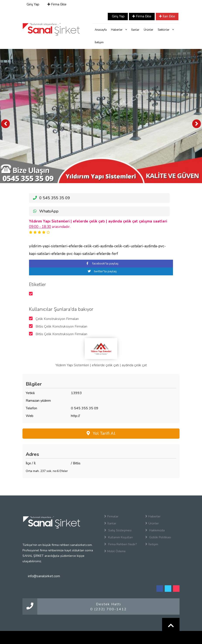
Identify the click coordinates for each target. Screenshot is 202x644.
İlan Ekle (167, 16)
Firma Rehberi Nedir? (121, 544)
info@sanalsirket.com (44, 576)
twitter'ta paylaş (101, 271)
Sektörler (166, 30)
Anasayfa (101, 30)
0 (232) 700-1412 (109, 609)
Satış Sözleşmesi (118, 530)
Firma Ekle (57, 4)
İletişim (99, 42)
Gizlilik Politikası (158, 537)
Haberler (119, 30)
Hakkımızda (155, 530)
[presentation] (5, 124)
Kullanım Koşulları (119, 537)
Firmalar (111, 516)
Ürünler (149, 30)
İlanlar (135, 30)
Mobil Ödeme (115, 551)
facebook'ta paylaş (101, 263)
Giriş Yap (33, 4)
